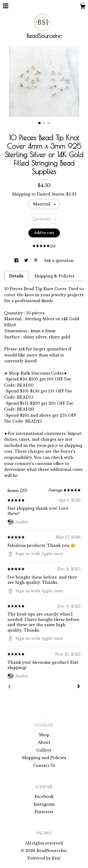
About (44, 742)
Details (16, 276)
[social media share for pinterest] (36, 260)
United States (50, 194)
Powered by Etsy (44, 858)
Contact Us (44, 765)
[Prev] (9, 687)
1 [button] (39, 123)
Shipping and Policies (44, 758)
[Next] (79, 687)
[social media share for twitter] (27, 260)
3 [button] (49, 123)
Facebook (44, 796)
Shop (44, 735)
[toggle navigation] (6, 6)
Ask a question (59, 260)
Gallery (44, 750)
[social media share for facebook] (17, 260)
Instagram (44, 804)
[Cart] (83, 7)
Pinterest (44, 812)
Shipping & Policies (54, 276)
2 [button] (44, 123)
